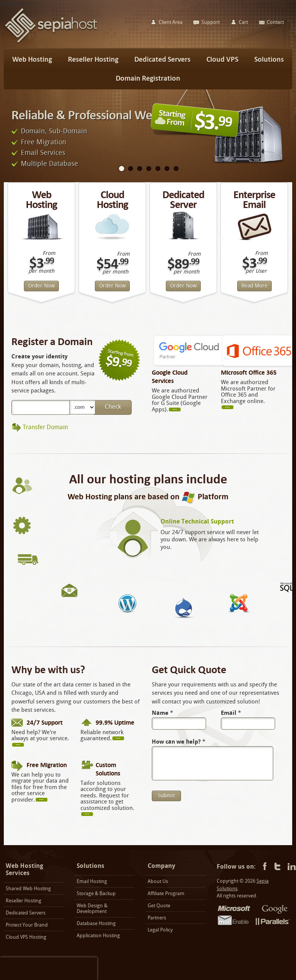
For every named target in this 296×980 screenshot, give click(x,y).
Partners (157, 918)
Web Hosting (42, 199)
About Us (158, 881)
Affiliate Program (166, 893)
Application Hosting (98, 935)
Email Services (43, 153)
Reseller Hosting (24, 901)
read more (178, 409)
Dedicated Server (183, 199)
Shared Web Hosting (28, 889)
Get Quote (159, 906)
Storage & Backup (96, 893)
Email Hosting (92, 881)
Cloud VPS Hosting (26, 937)
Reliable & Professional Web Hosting (106, 115)
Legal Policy (160, 930)
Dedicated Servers (26, 913)
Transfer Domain (45, 427)
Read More (254, 286)
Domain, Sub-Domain (54, 131)
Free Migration (44, 142)
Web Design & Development (92, 908)
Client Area (171, 22)
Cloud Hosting (113, 199)
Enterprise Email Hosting (254, 204)
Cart (243, 22)
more (231, 407)
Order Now (41, 286)
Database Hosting (96, 923)
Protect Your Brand (27, 925)
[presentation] (49, 969)
